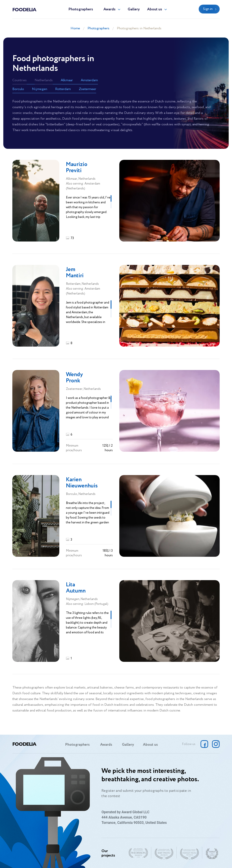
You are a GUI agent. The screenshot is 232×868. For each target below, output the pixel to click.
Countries (20, 80)
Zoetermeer (87, 89)
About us (155, 9)
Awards (109, 9)
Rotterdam (63, 89)
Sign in (208, 9)
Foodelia (24, 9)
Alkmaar (67, 80)
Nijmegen (40, 89)
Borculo (18, 89)
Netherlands (44, 80)
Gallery (134, 9)
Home (75, 28)
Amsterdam (89, 80)
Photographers (81, 9)
